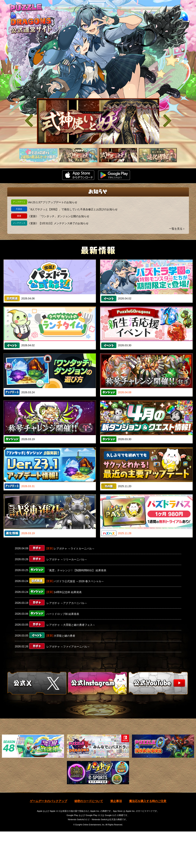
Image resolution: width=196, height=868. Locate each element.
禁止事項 (116, 838)
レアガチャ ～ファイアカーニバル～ (68, 647)
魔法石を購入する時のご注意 (148, 838)
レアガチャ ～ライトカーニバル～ (74, 549)
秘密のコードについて (89, 838)
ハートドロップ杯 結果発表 (63, 614)
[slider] (98, 121)
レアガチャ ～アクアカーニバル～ (67, 603)
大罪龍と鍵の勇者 (64, 636)
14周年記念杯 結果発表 (68, 592)
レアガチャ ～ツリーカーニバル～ (67, 559)
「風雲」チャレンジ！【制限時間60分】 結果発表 (76, 570)
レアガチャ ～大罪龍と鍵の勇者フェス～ (71, 625)
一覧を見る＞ (177, 229)
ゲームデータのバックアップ (48, 838)
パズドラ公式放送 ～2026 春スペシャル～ (79, 581)
